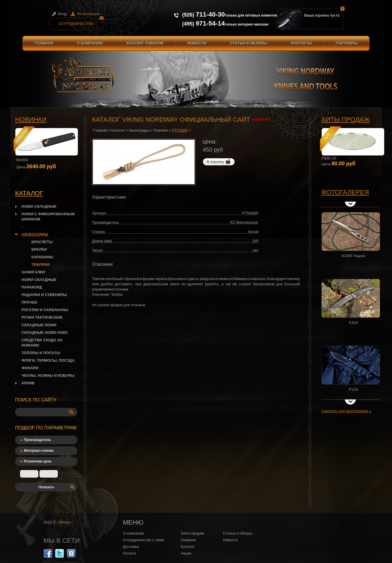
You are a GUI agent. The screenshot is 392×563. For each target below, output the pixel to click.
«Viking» (64, 522)
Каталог (118, 130)
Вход (62, 14)
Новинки (31, 120)
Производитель (37, 440)
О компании (90, 43)
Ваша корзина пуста (324, 13)
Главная (44, 43)
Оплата (129, 553)
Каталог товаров (145, 43)
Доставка (131, 547)
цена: (210, 141)
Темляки (161, 130)
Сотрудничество (80, 22)
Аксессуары (139, 130)
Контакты (301, 43)
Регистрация (88, 14)
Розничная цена (38, 461)
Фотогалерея (345, 192)
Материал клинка (39, 451)
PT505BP (180, 130)
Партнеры (347, 43)
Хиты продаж (346, 120)
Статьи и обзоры (248, 43)
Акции (186, 553)
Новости (197, 43)
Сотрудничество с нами (143, 540)
